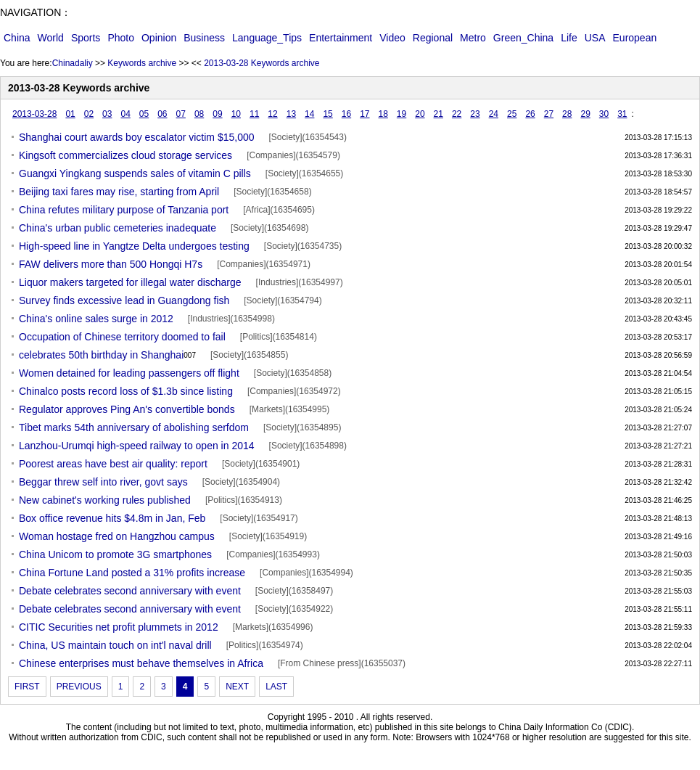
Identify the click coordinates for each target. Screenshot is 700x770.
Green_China (523, 38)
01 (70, 114)
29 (585, 114)
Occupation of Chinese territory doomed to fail (122, 337)
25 (512, 114)
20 (420, 114)
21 (438, 114)
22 (457, 114)
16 (346, 114)
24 (494, 114)
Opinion (159, 38)
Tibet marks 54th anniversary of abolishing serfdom (134, 427)
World (51, 38)
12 (272, 114)
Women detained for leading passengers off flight (129, 373)
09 (217, 114)
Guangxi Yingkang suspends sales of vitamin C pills (135, 173)
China (17, 38)
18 (383, 114)
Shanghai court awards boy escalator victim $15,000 (137, 137)
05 (144, 114)
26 (530, 114)
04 (125, 114)
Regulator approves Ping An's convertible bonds (127, 409)
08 (199, 114)
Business (204, 38)
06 (162, 114)
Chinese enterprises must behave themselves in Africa (141, 663)
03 (107, 114)
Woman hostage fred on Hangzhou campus (117, 536)
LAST (276, 687)
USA (595, 38)
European (635, 38)
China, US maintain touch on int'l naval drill (115, 645)
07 (181, 114)
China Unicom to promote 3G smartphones (115, 554)
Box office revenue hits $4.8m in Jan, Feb (112, 518)
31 (622, 114)
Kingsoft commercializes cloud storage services (125, 155)
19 (402, 114)
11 (254, 114)
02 (89, 114)
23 (475, 114)
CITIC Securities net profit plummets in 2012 (119, 627)
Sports (86, 38)
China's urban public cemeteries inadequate (118, 228)
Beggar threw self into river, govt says (103, 482)
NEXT (237, 687)
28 (567, 114)
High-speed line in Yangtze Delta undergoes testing (134, 246)
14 (309, 114)
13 (291, 114)
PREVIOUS (79, 687)
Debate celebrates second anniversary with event (130, 591)
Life (569, 38)
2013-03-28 (34, 114)
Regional (433, 38)
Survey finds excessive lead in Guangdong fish (124, 300)
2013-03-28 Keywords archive (262, 63)
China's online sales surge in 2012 (96, 319)
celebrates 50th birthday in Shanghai (107, 355)
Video (392, 38)
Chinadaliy (73, 63)
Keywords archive (142, 63)
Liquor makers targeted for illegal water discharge (130, 282)
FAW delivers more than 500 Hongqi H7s (111, 264)
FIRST (27, 687)
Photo (121, 38)
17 (365, 114)
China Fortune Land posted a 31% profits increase (132, 573)
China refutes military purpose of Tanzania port (124, 210)
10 (236, 114)
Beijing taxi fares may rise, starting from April (119, 192)
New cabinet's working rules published (105, 500)
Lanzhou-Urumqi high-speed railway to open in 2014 (137, 446)
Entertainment (341, 38)
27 (549, 114)
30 (604, 114)
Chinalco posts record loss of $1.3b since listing (126, 391)
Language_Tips (267, 38)
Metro (473, 38)
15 (328, 114)
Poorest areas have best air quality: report (113, 464)
